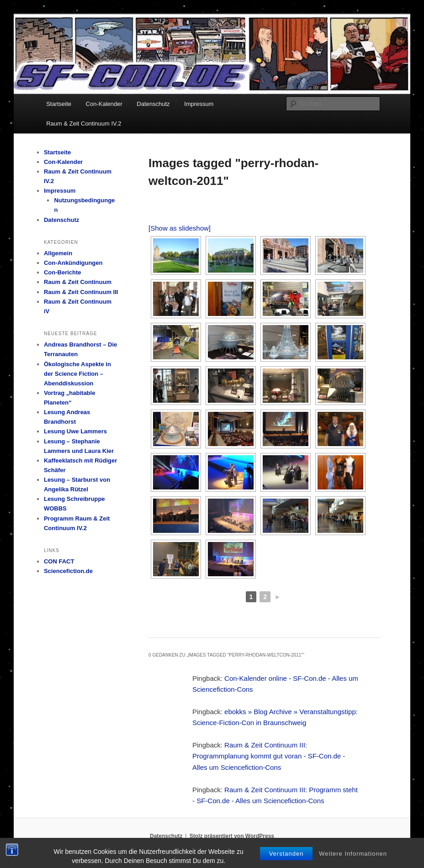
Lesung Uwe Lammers (75, 431)
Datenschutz (153, 104)
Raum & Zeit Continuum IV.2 (84, 124)
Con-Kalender (104, 104)
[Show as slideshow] (180, 228)
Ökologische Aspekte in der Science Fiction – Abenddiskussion (77, 374)
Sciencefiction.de (68, 571)
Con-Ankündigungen (73, 263)
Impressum (199, 104)
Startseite (59, 104)
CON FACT (59, 561)
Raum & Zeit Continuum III (81, 292)
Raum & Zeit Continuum (78, 282)
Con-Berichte (63, 272)
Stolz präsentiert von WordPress (232, 836)
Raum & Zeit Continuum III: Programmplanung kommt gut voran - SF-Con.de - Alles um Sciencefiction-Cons (269, 756)
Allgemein (58, 253)
